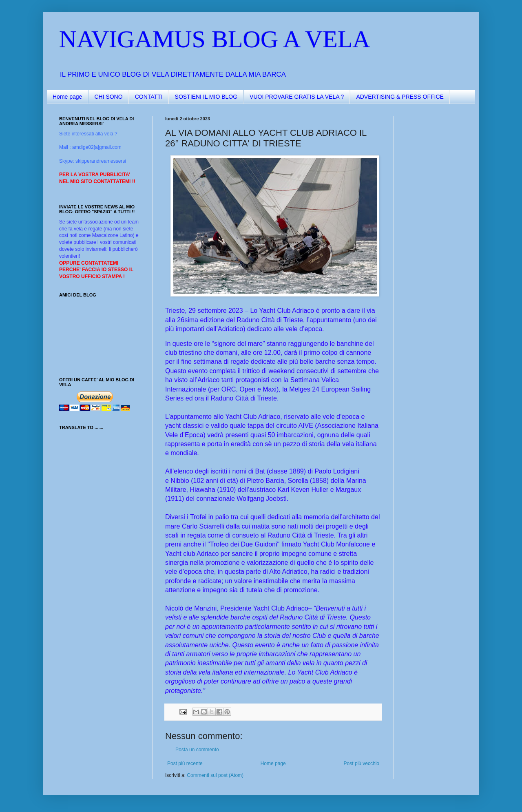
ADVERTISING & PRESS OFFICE (400, 97)
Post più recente (185, 763)
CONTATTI (149, 97)
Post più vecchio (362, 763)
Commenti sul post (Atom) (215, 775)
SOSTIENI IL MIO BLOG (206, 97)
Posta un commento (197, 750)
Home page (67, 97)
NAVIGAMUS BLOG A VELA (215, 39)
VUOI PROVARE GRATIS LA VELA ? (297, 97)
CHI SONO (108, 97)
